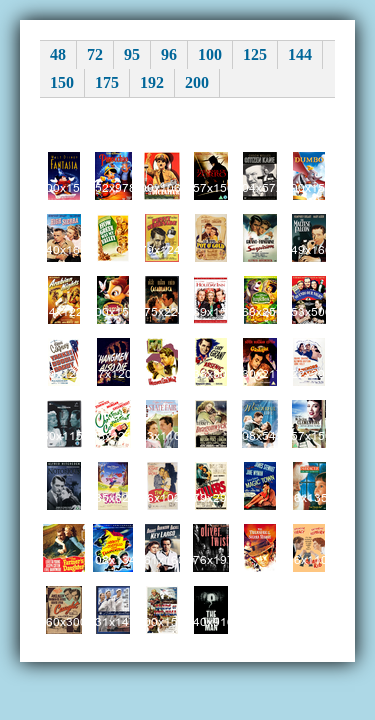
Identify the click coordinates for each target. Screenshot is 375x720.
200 (197, 82)
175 (107, 82)
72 (95, 54)
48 (58, 54)
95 (132, 54)
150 (62, 82)
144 (300, 54)
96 (169, 54)
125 (255, 54)
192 (152, 82)
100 (210, 54)
